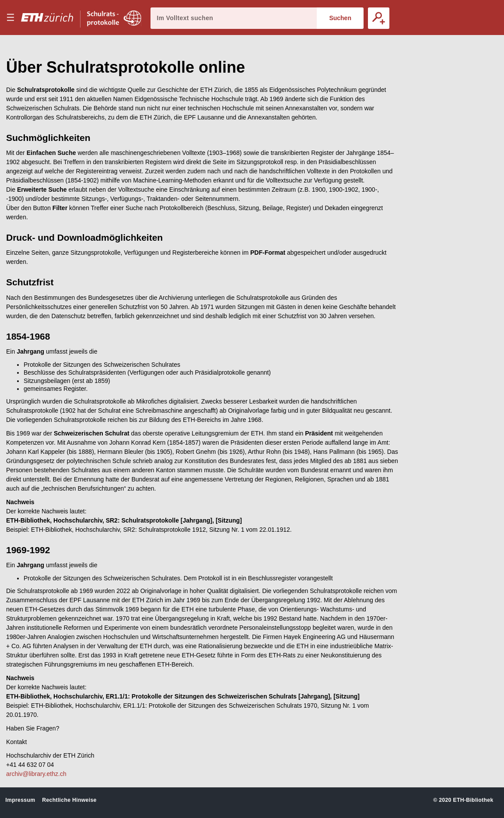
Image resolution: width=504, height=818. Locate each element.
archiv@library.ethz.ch (36, 774)
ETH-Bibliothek (473, 800)
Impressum (20, 800)
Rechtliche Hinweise (69, 800)
